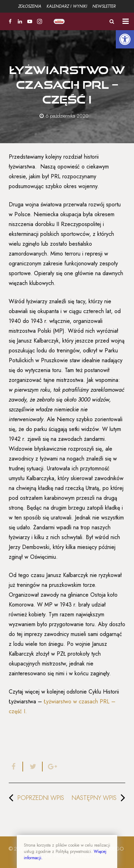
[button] (125, 39)
